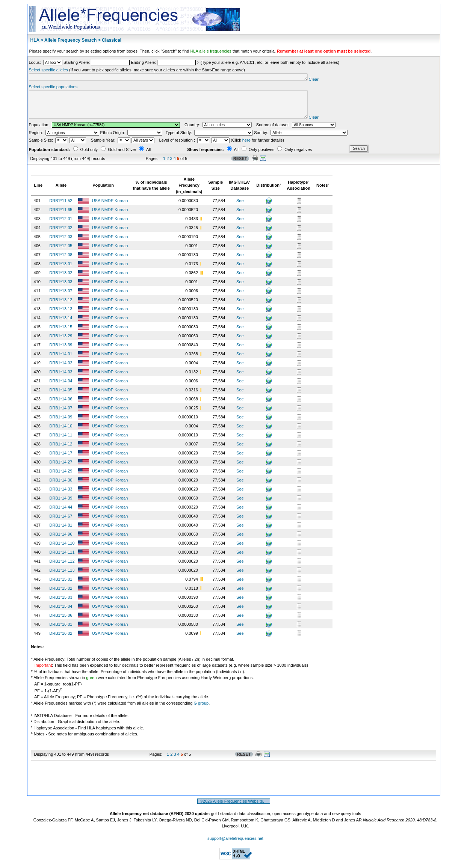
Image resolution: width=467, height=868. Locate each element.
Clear (343, 80)
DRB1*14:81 (61, 532)
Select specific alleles (49, 70)
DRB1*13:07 (61, 297)
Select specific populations (53, 88)
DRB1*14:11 (61, 442)
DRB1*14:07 (61, 415)
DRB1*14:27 (61, 469)
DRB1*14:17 (61, 460)
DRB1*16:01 (61, 631)
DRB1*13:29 (61, 343)
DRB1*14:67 (61, 523)
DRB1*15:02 (61, 595)
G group (201, 710)
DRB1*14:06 (61, 406)
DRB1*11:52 (61, 207)
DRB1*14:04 (61, 388)
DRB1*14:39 (61, 505)
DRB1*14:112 (62, 568)
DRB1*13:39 (61, 352)
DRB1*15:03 (61, 604)
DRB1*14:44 (61, 514)
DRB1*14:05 (61, 397)
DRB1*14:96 (61, 541)
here (246, 147)
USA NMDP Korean (111, 207)
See (240, 207)
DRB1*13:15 (61, 334)
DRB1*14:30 (61, 487)
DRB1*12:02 (61, 234)
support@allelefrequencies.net (235, 845)
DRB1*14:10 (61, 433)
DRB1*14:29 (61, 478)
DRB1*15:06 (61, 622)
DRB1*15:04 (61, 613)
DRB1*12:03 (61, 243)
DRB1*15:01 (61, 586)
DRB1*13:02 (61, 279)
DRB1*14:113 (62, 577)
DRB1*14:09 (61, 424)
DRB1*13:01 (61, 270)
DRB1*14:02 (61, 370)
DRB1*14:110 (62, 550)
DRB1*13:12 (61, 306)
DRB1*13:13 (61, 315)
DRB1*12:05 (61, 252)
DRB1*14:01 (61, 361)
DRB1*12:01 (61, 225)
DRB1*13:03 (61, 288)
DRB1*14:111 (62, 559)
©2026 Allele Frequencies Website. (234, 808)
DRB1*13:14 (61, 325)
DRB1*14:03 (61, 379)
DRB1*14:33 (61, 496)
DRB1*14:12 (61, 451)
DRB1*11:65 (61, 216)
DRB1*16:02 (61, 640)
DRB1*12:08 (61, 261)
